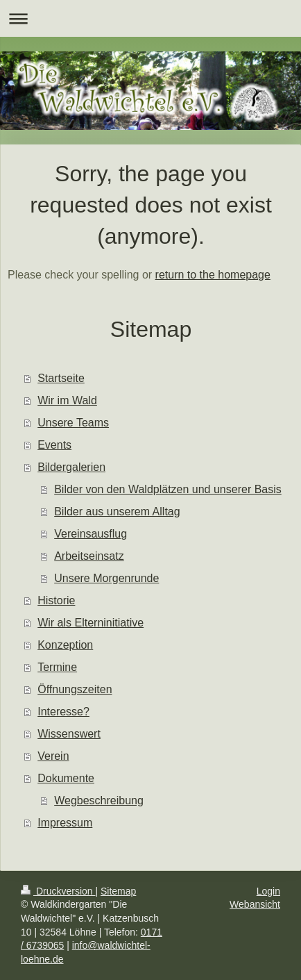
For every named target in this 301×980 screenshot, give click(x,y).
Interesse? (63, 712)
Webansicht (255, 904)
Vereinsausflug (91, 534)
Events (54, 445)
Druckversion (58, 891)
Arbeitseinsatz (89, 556)
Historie (56, 600)
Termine (57, 667)
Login (268, 891)
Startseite (61, 378)
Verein (53, 756)
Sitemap (118, 891)
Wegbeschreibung (99, 800)
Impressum (65, 823)
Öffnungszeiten (75, 689)
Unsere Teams (73, 423)
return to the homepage (213, 275)
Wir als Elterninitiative (91, 623)
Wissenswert (69, 734)
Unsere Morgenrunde (106, 578)
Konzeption (65, 645)
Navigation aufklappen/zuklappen (150, 18)
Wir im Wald (67, 400)
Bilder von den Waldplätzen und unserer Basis (168, 489)
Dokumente (66, 778)
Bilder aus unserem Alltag (117, 512)
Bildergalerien (71, 467)
